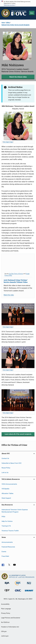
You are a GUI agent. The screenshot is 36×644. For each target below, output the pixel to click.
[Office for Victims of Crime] (18, 592)
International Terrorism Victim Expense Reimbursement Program (15, 511)
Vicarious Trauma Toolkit (10, 531)
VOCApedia (5, 489)
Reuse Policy (6, 468)
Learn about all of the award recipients (18, 434)
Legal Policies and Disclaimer (11, 618)
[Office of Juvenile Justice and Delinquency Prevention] (7, 592)
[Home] (19, 13)
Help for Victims (7, 521)
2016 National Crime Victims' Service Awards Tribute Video (16, 281)
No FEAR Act (5, 622)
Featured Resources (8, 547)
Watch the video (9, 295)
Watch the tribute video (18, 77)
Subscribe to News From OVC (12, 463)
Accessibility (5, 604)
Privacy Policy (6, 613)
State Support (6, 498)
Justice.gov (5, 636)
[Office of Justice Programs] (6, 13)
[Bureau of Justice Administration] (7, 584)
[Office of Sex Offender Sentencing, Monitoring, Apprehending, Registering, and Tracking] (29, 592)
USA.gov (4, 631)
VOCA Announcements (9, 484)
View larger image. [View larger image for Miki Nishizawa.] (8, 142)
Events (4, 551)
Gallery (8, 22)
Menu (32, 13)
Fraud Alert (5, 556)
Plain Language (6, 609)
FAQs (3, 517)
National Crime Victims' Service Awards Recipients (16, 25)
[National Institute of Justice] (29, 584)
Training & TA (6, 526)
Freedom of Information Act (10, 627)
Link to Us (5, 472)
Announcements (7, 542)
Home (3, 22)
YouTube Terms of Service (16, 274)
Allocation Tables (7, 493)
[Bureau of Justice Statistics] (18, 586)
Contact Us (5, 458)
